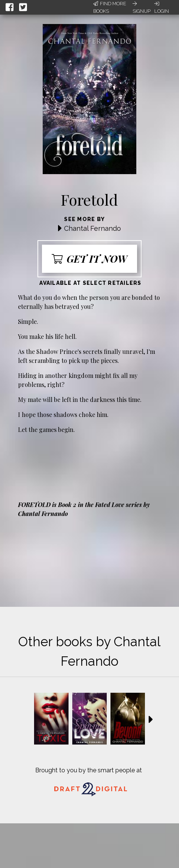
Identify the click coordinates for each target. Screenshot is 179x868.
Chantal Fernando (92, 228)
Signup (142, 8)
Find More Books (110, 7)
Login (162, 8)
